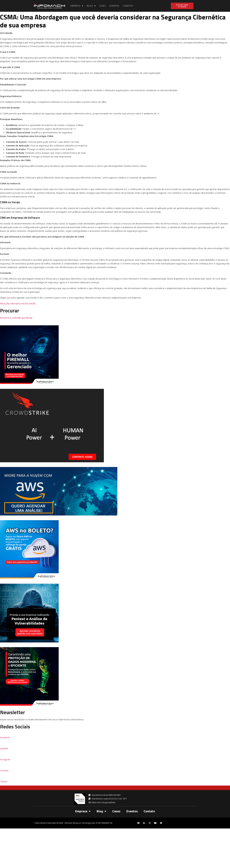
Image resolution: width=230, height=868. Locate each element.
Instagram (5, 759)
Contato (128, 6)
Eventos (114, 6)
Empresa (77, 6)
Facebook (5, 737)
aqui (9, 298)
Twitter (4, 781)
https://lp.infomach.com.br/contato (18, 304)
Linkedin (4, 748)
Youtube (4, 770)
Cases (103, 6)
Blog (91, 6)
